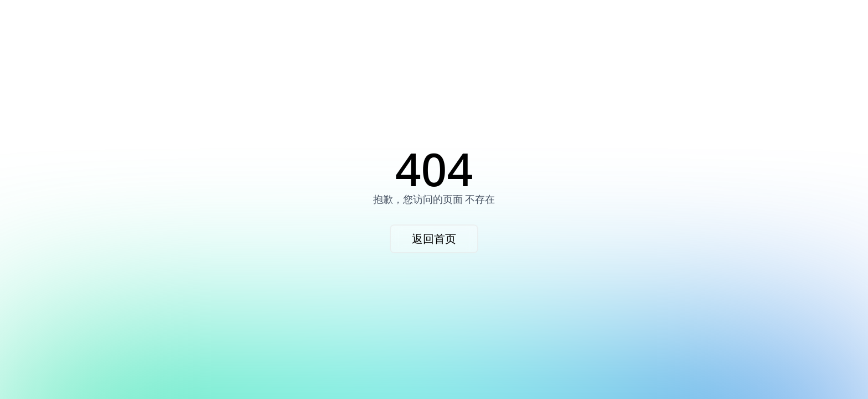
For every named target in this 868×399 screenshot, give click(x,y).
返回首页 (434, 239)
